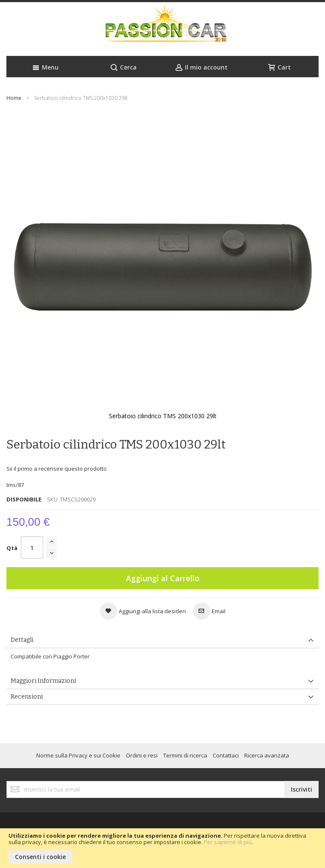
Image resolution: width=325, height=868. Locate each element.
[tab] (162, 640)
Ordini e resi (142, 755)
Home (14, 98)
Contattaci (226, 755)
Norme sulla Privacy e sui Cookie (78, 755)
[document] (162, 848)
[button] (143, 611)
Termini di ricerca (185, 755)
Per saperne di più (228, 842)
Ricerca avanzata (267, 755)
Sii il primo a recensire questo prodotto (57, 469)
